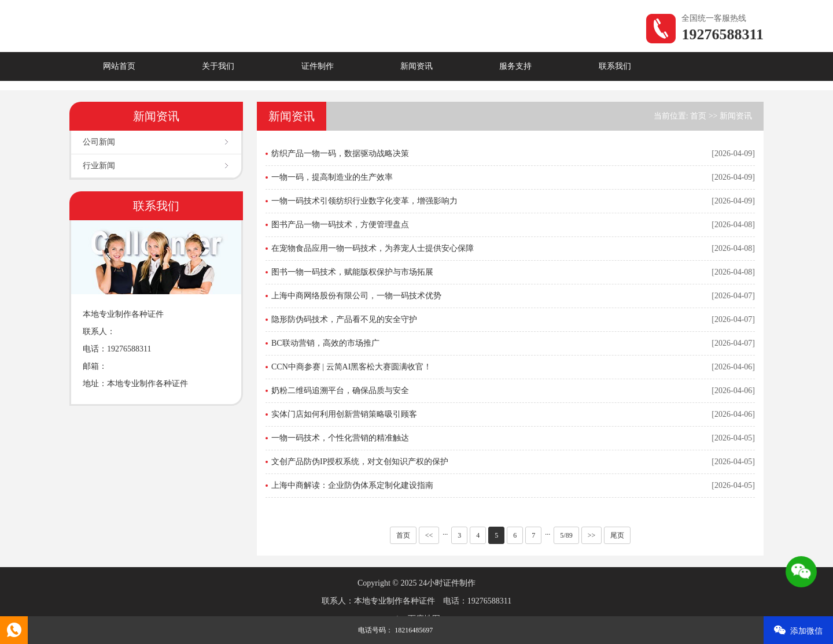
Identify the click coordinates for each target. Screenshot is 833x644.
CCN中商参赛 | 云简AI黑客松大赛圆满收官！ (351, 367)
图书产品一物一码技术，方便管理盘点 (340, 225)
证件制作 (318, 66)
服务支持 (515, 66)
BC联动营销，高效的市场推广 (325, 343)
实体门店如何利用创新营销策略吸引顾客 (344, 414)
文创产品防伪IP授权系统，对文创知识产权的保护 (360, 462)
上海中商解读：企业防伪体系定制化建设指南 (352, 485)
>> (592, 535)
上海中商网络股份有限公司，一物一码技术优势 (356, 296)
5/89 (566, 535)
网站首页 (119, 66)
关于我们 (218, 66)
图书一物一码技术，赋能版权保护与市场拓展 (352, 272)
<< (429, 535)
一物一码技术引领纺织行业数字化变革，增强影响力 (364, 201)
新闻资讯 (417, 66)
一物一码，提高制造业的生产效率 (332, 177)
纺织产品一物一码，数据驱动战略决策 (340, 153)
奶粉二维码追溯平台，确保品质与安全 (340, 391)
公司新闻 (99, 142)
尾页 (617, 535)
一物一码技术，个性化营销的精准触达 (340, 438)
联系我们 (615, 66)
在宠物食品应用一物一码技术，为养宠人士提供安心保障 (373, 248)
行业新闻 (99, 166)
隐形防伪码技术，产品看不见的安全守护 (344, 319)
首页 (698, 116)
